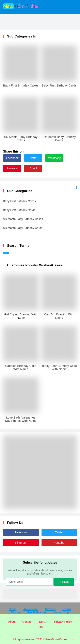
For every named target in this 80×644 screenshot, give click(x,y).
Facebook (12, 158)
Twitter (33, 158)
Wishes (16, 612)
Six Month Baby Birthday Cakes (23, 219)
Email (33, 168)
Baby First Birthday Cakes (19, 201)
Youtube (59, 543)
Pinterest (12, 168)
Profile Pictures (37, 612)
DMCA (43, 622)
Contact (27, 622)
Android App (61, 612)
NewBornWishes (57, 639)
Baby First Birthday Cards (19, 210)
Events (67, 609)
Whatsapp (55, 158)
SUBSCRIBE (65, 582)
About (12, 622)
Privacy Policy (63, 622)
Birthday (50, 609)
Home (13, 609)
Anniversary (31, 609)
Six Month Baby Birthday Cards (23, 228)
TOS (40, 627)
